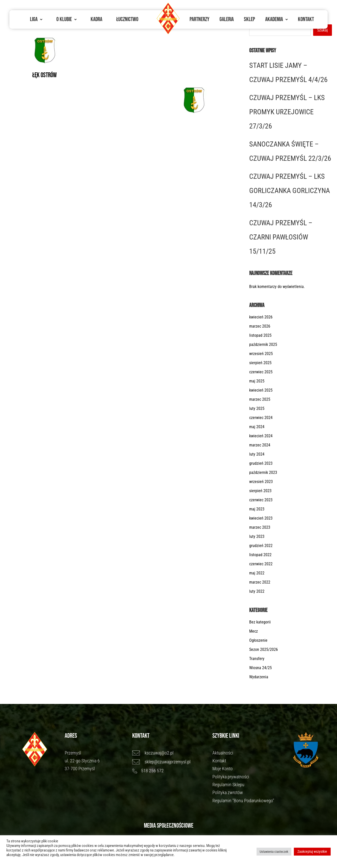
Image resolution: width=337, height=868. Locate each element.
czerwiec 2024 (261, 418)
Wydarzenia (259, 677)
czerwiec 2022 (261, 564)
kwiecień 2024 (261, 436)
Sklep (249, 19)
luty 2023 (257, 536)
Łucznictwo (127, 19)
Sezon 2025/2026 (264, 649)
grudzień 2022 (261, 546)
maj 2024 (257, 427)
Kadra (96, 19)
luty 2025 (257, 408)
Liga (36, 19)
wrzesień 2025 (261, 354)
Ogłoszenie (258, 640)
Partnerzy (199, 19)
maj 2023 (257, 509)
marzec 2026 (260, 326)
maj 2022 (257, 573)
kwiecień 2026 (261, 317)
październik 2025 (263, 344)
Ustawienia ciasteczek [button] (274, 852)
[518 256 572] (170, 771)
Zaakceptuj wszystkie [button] (312, 851)
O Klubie (66, 19)
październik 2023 (263, 472)
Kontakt (306, 19)
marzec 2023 (260, 527)
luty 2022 (257, 591)
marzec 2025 (260, 399)
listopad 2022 (260, 555)
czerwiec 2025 (261, 372)
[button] (36, 19)
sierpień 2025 (260, 363)
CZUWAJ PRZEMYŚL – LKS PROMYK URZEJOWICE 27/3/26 (287, 112)
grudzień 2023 (261, 463)
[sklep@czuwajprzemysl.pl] (170, 762)
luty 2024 (257, 454)
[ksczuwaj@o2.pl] (170, 753)
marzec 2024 (260, 445)
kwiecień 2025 (261, 390)
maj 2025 (257, 381)
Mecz (254, 631)
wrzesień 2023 (261, 482)
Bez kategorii (260, 622)
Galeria (227, 19)
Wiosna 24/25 (260, 668)
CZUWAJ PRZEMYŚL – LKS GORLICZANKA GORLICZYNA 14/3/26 (290, 191)
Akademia (276, 19)
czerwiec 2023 (261, 500)
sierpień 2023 (260, 491)
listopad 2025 (260, 335)
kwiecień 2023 (261, 518)
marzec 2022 (260, 582)
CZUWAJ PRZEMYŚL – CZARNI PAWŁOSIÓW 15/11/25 (281, 237)
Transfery (257, 659)
